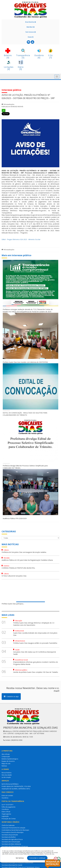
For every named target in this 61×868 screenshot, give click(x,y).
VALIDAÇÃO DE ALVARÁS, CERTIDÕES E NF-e (16, 789)
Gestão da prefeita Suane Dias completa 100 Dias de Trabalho (36, 672)
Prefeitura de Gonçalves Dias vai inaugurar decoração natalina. (24, 552)
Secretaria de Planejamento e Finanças (15, 846)
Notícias (4, 766)
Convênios (5, 809)
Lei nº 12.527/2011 (8, 805)
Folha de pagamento (9, 807)
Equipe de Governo (8, 761)
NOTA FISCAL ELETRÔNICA (10, 784)
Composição (6, 756)
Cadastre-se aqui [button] (11, 696)
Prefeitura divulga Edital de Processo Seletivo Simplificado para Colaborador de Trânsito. (25, 467)
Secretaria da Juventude (10, 835)
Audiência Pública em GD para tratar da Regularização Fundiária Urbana (27, 560)
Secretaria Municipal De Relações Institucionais (17, 863)
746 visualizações (8, 104)
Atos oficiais (6, 754)
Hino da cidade (7, 775)
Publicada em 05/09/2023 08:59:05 (12, 107)
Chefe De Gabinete (8, 825)
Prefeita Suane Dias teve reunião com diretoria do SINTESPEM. (25, 362)
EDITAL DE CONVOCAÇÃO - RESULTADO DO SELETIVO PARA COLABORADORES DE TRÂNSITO (25, 414)
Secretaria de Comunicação (11, 842)
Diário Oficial (6, 812)
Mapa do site (6, 763)
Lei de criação (6, 777)
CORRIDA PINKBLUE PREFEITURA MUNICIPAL (18, 568)
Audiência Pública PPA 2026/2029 (15, 518)
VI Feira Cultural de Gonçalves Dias (14, 576)
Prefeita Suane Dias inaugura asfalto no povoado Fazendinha (35, 643)
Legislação (5, 816)
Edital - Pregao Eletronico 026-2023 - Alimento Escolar (21, 239)
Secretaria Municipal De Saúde (12, 865)
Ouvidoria (5, 798)
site (58, 204)
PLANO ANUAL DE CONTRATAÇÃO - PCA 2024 (16, 786)
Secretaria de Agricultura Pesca (12, 839)
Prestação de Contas (9, 819)
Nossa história (7, 773)
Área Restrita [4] (30, 22)
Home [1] (31, 37)
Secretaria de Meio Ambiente (11, 844)
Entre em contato (7, 795)
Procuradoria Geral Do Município (13, 832)
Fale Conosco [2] (31, 32)
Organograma (6, 814)
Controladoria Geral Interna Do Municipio (15, 830)
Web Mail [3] (30, 27)
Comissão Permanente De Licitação (13, 828)
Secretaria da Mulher (9, 837)
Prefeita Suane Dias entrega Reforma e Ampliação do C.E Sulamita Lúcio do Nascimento (34, 624)
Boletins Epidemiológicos (10, 759)
